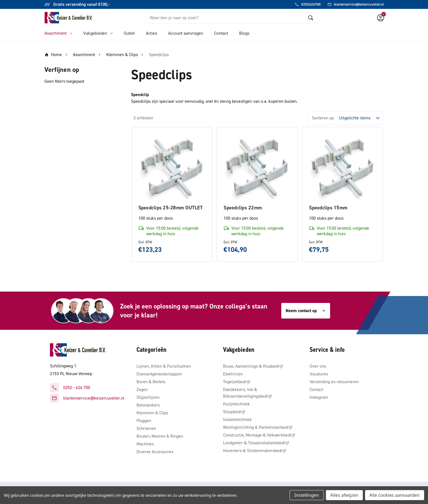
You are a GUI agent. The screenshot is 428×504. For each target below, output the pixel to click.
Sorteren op (323, 118)
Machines (145, 444)
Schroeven (146, 428)
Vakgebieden (98, 33)
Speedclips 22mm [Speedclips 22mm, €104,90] (243, 208)
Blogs (244, 33)
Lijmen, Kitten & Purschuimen (164, 366)
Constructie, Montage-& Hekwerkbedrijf (259, 435)
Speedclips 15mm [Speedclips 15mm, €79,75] (328, 208)
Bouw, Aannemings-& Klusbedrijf (253, 366)
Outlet (129, 33)
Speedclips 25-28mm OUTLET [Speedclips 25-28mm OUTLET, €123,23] (171, 208)
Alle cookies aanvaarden (395, 495)
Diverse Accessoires (155, 452)
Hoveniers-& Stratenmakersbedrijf (255, 451)
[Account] (381, 18)
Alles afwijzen (344, 495)
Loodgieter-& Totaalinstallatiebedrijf (256, 443)
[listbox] (361, 118)
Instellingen (307, 495)
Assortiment (58, 33)
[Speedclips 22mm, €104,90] (257, 167)
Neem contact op (306, 311)
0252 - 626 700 (77, 388)
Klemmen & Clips (152, 413)
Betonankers (148, 405)
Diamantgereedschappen (159, 374)
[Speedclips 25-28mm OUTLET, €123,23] (172, 167)
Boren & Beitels (151, 382)
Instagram (319, 397)
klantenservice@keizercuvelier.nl (94, 398)
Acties (151, 33)
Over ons (318, 366)
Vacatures (319, 374)
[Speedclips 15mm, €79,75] (343, 167)
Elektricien (233, 374)
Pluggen (144, 421)
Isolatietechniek (237, 419)
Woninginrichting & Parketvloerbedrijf (258, 427)
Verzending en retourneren (334, 382)
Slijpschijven (148, 397)
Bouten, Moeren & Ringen (160, 436)
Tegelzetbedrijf (237, 382)
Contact (221, 33)
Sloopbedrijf (234, 412)
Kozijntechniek (236, 404)
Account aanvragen (186, 33)
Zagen (142, 389)
